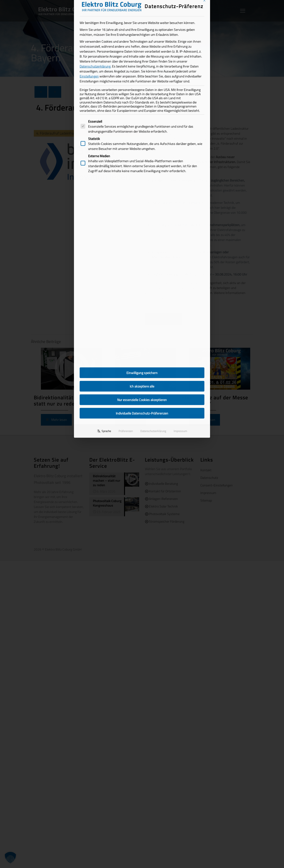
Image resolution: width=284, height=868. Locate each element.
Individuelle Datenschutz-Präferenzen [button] (142, 281)
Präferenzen (126, 299)
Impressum (180, 299)
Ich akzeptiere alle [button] (142, 254)
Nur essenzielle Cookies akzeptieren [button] (142, 268)
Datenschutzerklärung (153, 299)
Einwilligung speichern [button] (142, 241)
